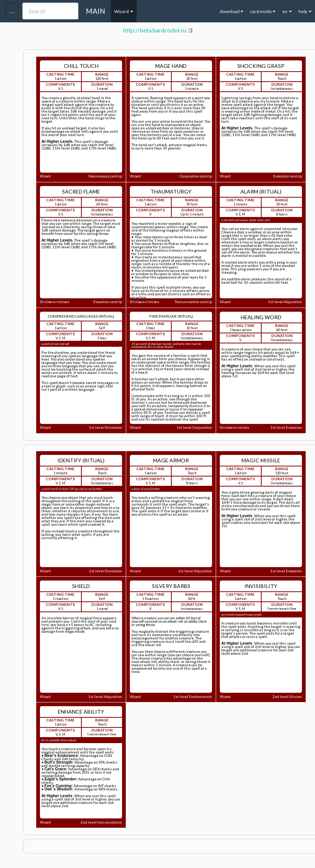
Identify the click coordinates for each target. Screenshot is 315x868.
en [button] (287, 11)
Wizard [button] (124, 11)
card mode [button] (263, 11)
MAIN (96, 11)
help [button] (305, 11)
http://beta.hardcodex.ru (155, 30)
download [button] (232, 11)
